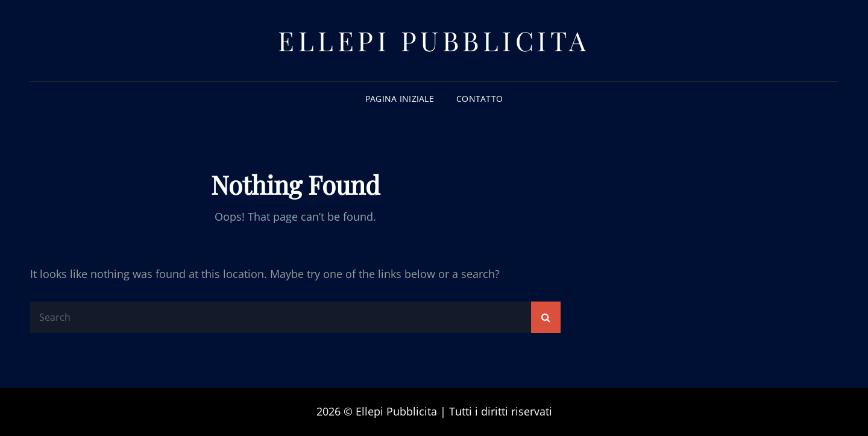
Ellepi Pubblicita (434, 40)
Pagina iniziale (400, 99)
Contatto (480, 99)
